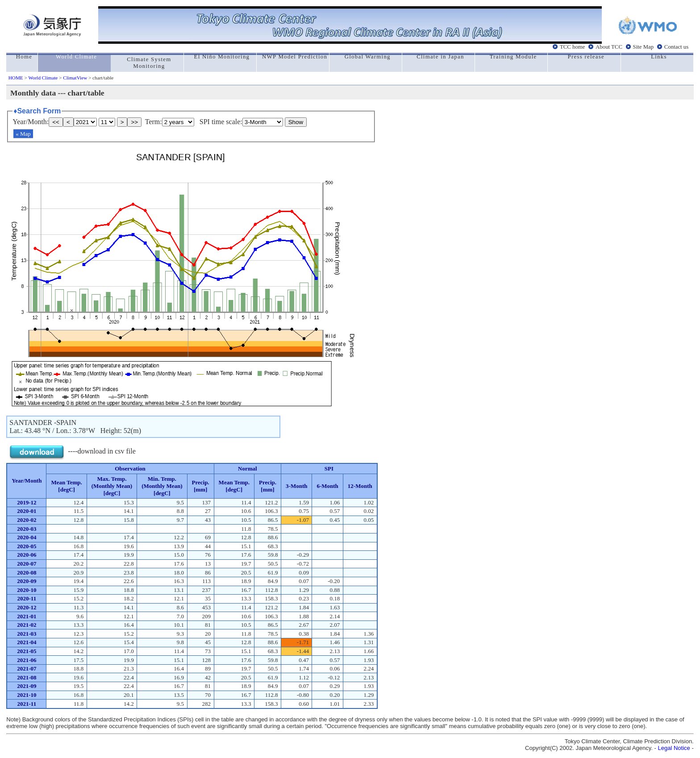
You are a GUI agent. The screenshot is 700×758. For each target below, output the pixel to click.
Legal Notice (674, 748)
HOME (16, 78)
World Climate (43, 78)
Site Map (644, 47)
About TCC (609, 47)
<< (56, 122)
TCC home (573, 47)
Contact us (676, 47)
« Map (23, 134)
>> (134, 122)
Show (296, 122)
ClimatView (75, 78)
